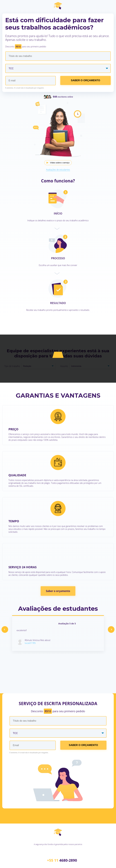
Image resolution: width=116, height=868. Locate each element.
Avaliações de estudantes (58, 170)
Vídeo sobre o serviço (60, 163)
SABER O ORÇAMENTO (85, 80)
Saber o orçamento (58, 591)
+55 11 (62, 860)
